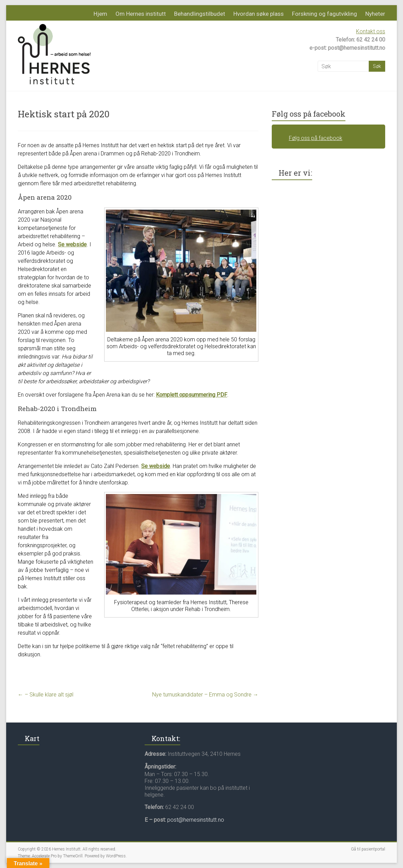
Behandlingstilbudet (200, 14)
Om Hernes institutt (141, 14)
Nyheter (375, 14)
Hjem (100, 14)
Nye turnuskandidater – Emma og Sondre (205, 695)
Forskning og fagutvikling (325, 14)
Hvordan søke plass (259, 14)
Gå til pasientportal (368, 849)
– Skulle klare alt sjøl (46, 695)
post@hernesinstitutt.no (196, 820)
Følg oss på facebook (309, 114)
